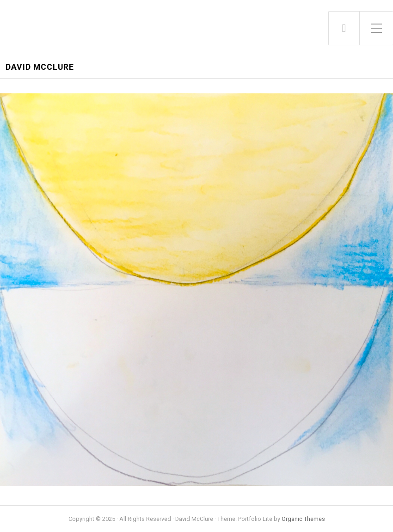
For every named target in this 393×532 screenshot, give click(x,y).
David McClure (40, 67)
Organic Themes (303, 519)
